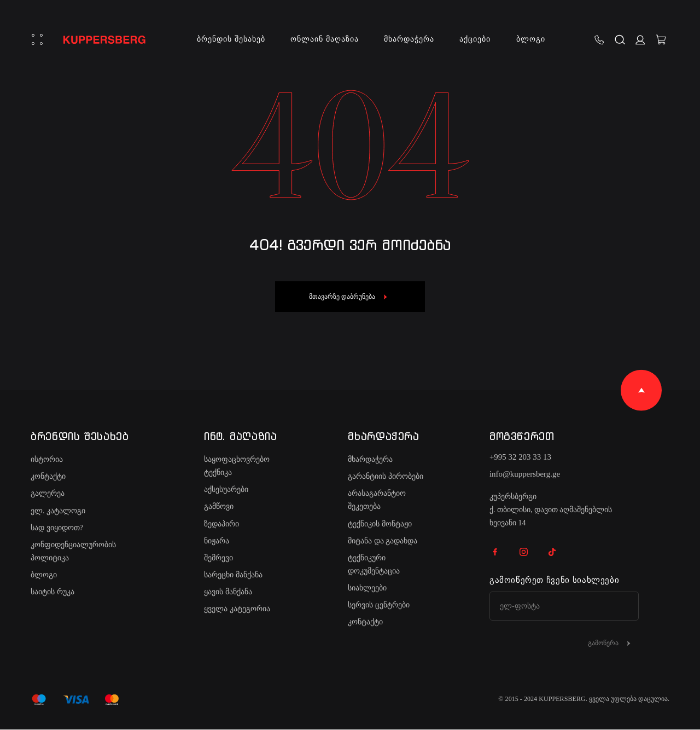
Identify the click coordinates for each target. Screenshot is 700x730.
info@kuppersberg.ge (525, 474)
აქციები (476, 39)
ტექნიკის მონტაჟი (380, 524)
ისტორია (47, 459)
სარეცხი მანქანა (233, 575)
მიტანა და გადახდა (383, 541)
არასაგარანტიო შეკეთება (377, 500)
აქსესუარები (226, 489)
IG (524, 552)
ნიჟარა (217, 541)
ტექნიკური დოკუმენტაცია (374, 564)
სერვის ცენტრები (379, 605)
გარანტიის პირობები (386, 476)
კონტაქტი (48, 476)
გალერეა (48, 493)
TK (552, 552)
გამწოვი (219, 506)
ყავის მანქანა (228, 592)
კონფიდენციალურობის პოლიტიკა (73, 551)
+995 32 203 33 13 (520, 457)
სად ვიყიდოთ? (57, 528)
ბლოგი (531, 39)
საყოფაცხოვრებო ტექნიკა (237, 466)
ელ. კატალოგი (58, 511)
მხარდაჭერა (409, 39)
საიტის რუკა (52, 592)
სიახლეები (367, 588)
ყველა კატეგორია (237, 609)
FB (495, 552)
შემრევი (218, 558)
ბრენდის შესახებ (231, 39)
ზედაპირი (221, 524)
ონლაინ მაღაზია (324, 39)
